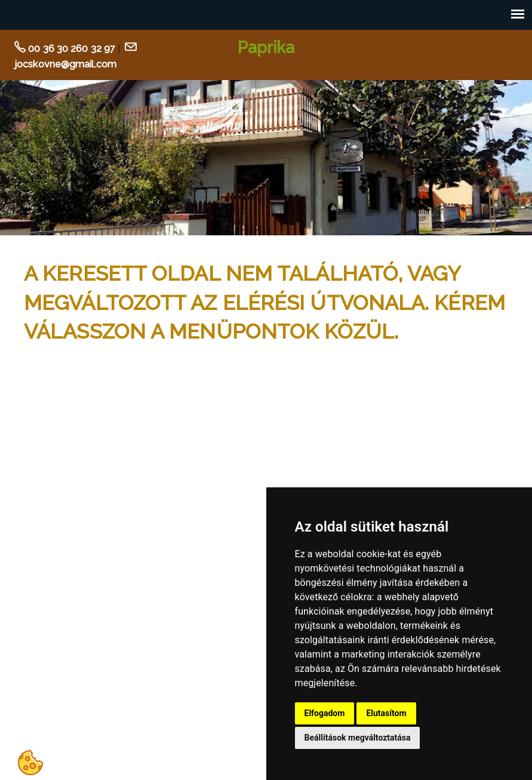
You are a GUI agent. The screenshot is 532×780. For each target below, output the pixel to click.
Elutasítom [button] (386, 713)
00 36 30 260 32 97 (72, 49)
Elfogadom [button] (325, 713)
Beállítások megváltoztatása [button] (358, 738)
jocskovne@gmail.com (65, 64)
